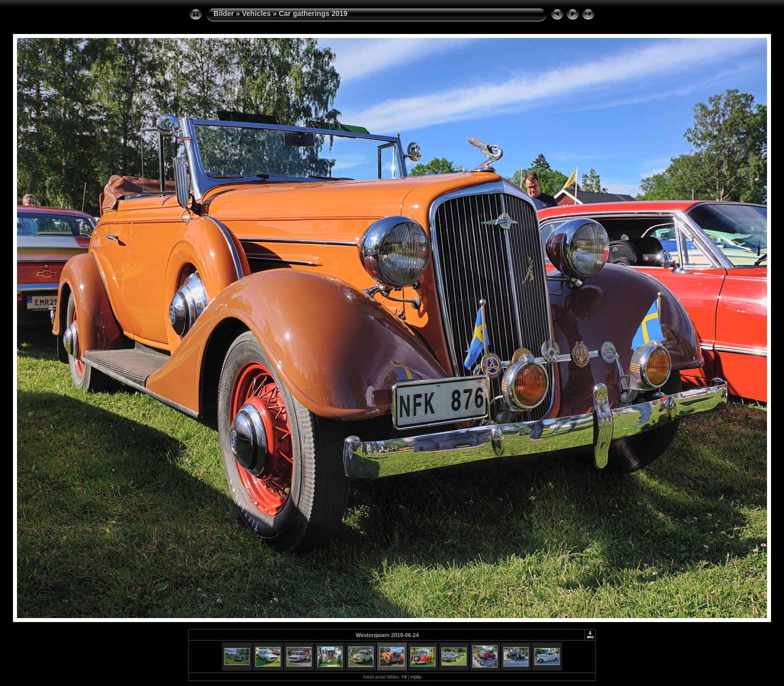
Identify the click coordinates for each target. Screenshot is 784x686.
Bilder (224, 13)
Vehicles (256, 13)
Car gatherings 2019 (313, 13)
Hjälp (416, 677)
